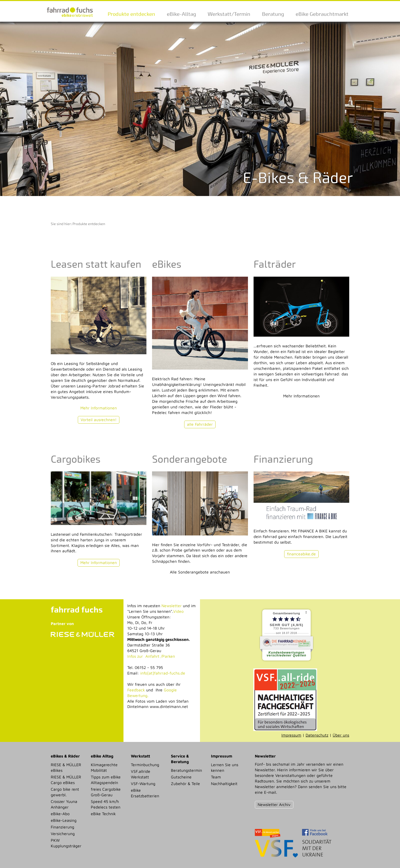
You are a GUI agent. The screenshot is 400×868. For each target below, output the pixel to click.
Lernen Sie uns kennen (225, 767)
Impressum (291, 735)
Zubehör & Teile (185, 784)
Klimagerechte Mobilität (104, 767)
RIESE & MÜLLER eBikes (66, 767)
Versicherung (63, 834)
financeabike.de (301, 554)
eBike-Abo (60, 814)
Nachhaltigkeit (224, 784)
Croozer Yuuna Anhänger (64, 804)
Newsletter (172, 606)
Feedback (136, 690)
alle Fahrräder (200, 424)
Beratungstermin (186, 770)
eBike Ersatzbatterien (145, 793)
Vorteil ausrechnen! (99, 420)
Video (178, 611)
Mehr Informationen (99, 408)
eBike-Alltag (181, 14)
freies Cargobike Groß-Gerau (106, 792)
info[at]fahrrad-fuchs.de (163, 673)
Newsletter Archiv (274, 804)
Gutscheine (181, 777)
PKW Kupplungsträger (66, 843)
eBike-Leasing (64, 820)
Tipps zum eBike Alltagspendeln (106, 780)
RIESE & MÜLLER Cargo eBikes (66, 780)
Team (216, 777)
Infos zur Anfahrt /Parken (151, 656)
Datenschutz (317, 735)
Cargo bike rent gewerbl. (65, 792)
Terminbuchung (145, 765)
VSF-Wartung (143, 784)
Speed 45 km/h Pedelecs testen (106, 804)
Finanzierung (62, 827)
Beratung (273, 14)
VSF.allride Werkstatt (141, 774)
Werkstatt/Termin (229, 14)
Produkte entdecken (131, 14)
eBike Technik (103, 814)
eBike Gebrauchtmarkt (322, 14)
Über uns (341, 735)
